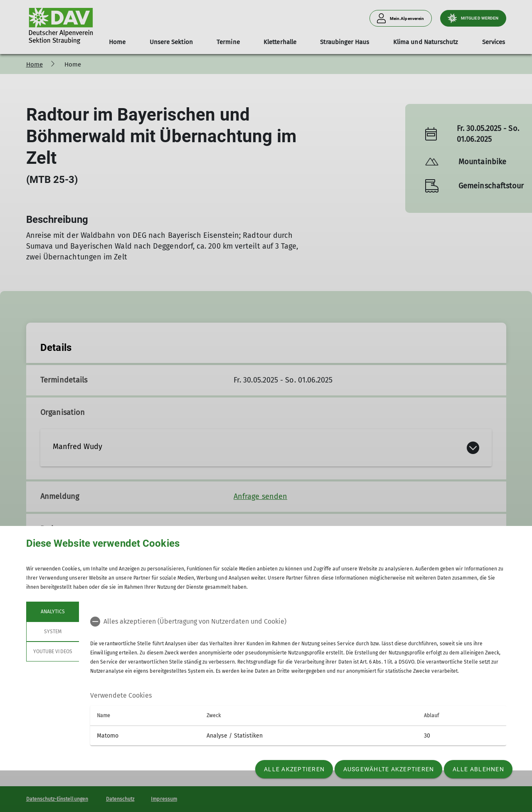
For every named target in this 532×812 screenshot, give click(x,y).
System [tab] (52, 632)
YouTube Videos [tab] (53, 652)
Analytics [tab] (52, 612)
